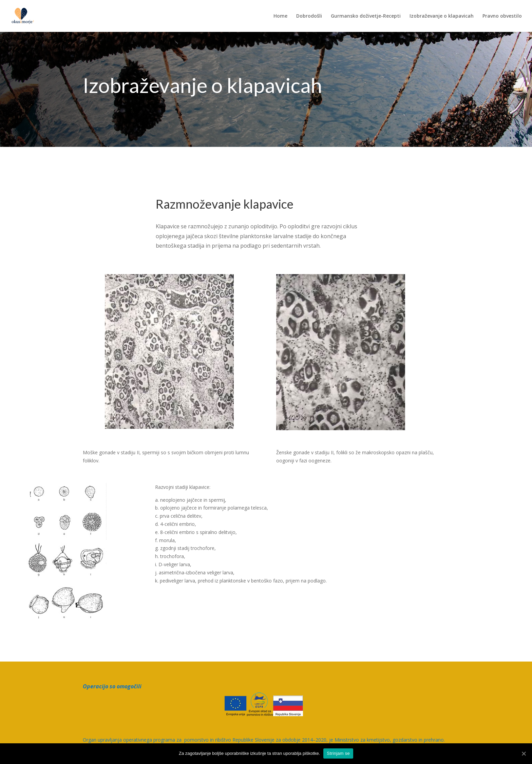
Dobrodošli (309, 16)
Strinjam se (338, 753)
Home (280, 16)
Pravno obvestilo (502, 16)
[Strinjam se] (524, 753)
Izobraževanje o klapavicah (442, 16)
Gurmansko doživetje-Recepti (366, 16)
